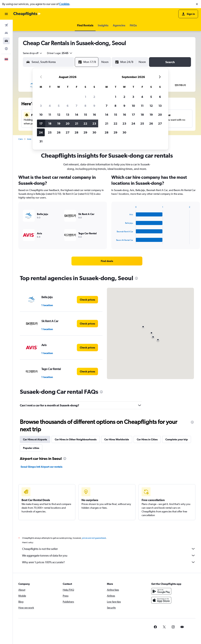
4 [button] (50, 106)
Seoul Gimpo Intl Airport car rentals (41, 467)
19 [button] (59, 123)
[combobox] (33, 53)
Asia (29, 139)
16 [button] (94, 115)
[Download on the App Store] (161, 600)
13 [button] (68, 115)
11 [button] (50, 115)
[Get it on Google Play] (161, 591)
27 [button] (68, 132)
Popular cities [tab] (31, 448)
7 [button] (76, 106)
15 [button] (85, 115)
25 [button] (50, 132)
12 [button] (59, 115)
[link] (107, 261)
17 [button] (41, 123)
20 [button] (68, 123)
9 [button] (94, 106)
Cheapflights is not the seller (109, 549)
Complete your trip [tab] (177, 439)
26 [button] (59, 132)
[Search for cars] (6, 41)
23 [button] (94, 123)
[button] (197, 4)
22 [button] (85, 123)
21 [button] (77, 123)
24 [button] (41, 132)
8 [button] (85, 106)
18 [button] (50, 123)
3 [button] (41, 106)
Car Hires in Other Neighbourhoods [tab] (76, 439)
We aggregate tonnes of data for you (109, 555)
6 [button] (68, 106)
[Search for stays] (6, 33)
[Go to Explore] (6, 49)
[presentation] (136, 278)
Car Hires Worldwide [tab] (117, 439)
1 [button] (85, 97)
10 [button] (41, 115)
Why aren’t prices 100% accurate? (109, 562)
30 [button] (94, 132)
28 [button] (76, 132)
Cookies (64, 4)
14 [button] (77, 115)
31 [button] (41, 141)
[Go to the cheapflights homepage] (27, 14)
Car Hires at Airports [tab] (35, 439)
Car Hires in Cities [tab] (147, 439)
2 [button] (94, 97)
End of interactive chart (114, 241)
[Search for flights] (6, 25)
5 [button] (59, 106)
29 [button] (85, 132)
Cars (21, 139)
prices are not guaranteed (94, 538)
